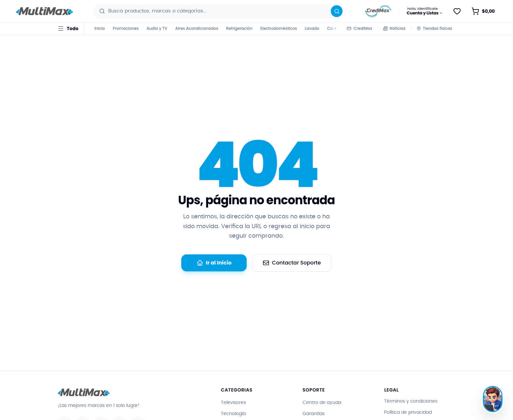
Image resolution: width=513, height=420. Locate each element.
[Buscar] (337, 11)
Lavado (312, 28)
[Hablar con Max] (493, 399)
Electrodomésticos (279, 28)
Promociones (126, 28)
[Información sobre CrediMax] (378, 11)
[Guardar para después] (457, 11)
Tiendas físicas (434, 28)
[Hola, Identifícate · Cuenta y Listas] (425, 11)
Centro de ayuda (322, 403)
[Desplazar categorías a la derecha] (334, 28)
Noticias (394, 28)
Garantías (314, 414)
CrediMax (359, 28)
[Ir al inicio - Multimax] (44, 11)
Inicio (100, 28)
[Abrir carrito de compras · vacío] (483, 11)
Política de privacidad (408, 412)
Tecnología (233, 414)
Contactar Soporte (292, 263)
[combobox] (220, 11)
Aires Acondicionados (197, 28)
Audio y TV (157, 28)
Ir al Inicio (214, 263)
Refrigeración (239, 28)
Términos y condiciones (411, 401)
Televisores (233, 403)
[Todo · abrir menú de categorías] (68, 28)
